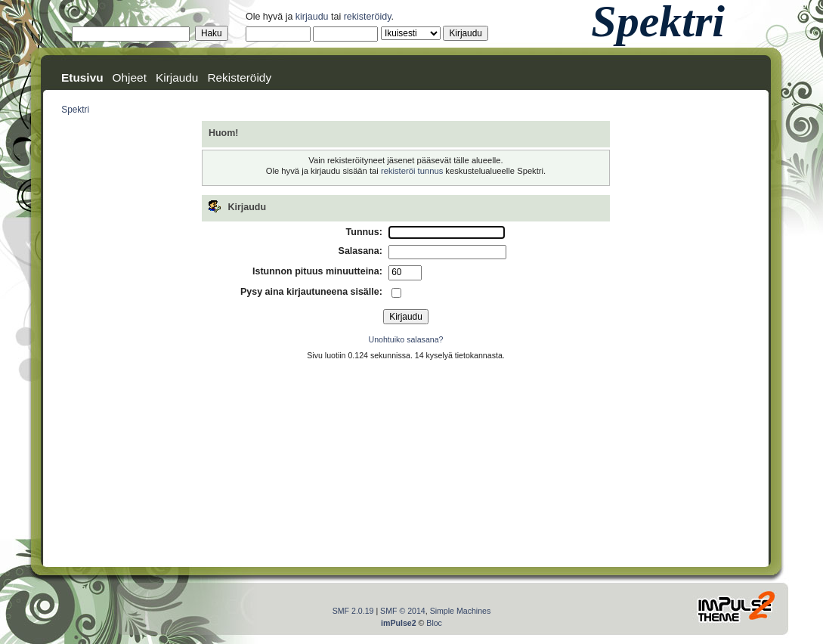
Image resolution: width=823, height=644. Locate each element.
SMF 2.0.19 (353, 611)
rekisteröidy (368, 17)
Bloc (434, 623)
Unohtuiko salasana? (406, 339)
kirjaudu (312, 17)
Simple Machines (461, 611)
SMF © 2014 (403, 611)
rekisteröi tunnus (412, 171)
